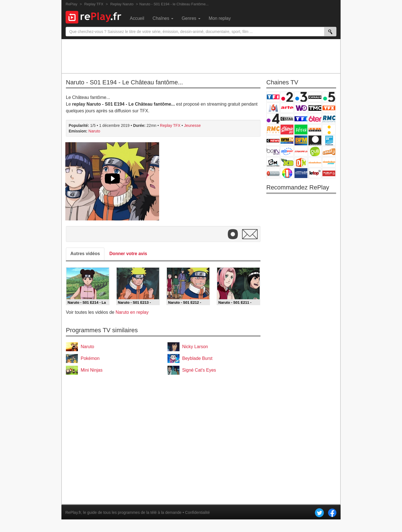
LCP (301, 173)
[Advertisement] (201, 56)
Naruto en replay (132, 312)
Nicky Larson (195, 347)
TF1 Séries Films (301, 119)
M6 (273, 108)
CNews (273, 140)
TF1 (273, 97)
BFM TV (287, 140)
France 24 (329, 140)
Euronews (315, 140)
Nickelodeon (315, 162)
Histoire (273, 173)
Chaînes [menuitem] (163, 18)
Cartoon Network (273, 162)
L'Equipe (301, 151)
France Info (329, 130)
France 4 (273, 119)
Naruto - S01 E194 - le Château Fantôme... (174, 4)
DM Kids (301, 162)
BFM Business (301, 140)
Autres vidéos (85, 254)
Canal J (329, 151)
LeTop (315, 173)
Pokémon (90, 358)
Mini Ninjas (92, 370)
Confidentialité (198, 512)
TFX (329, 108)
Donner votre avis (128, 254)
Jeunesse (192, 125)
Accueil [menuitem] (137, 18)
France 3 (301, 97)
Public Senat (329, 173)
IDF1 (287, 173)
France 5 (329, 97)
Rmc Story (273, 130)
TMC (315, 108)
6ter (315, 119)
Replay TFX (170, 125)
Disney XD (287, 162)
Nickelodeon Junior (329, 162)
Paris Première (315, 130)
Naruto (94, 131)
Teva (301, 130)
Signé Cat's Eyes (199, 370)
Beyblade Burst (198, 358)
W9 (301, 108)
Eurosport (287, 151)
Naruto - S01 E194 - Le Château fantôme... (124, 82)
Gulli (315, 151)
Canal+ (315, 97)
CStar (287, 118)
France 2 (287, 97)
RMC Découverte (329, 119)
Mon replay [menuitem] (220, 18)
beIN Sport (273, 151)
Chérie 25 (287, 130)
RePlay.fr (73, 512)
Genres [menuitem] (191, 18)
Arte (287, 108)
